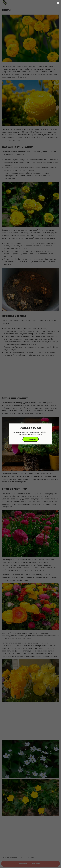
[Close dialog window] (58, 3)
